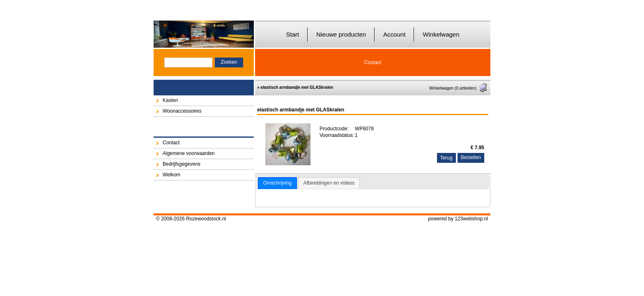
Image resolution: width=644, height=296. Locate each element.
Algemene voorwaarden (189, 153)
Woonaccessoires (182, 111)
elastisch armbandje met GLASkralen (297, 87)
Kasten (170, 100)
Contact (373, 62)
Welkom (171, 175)
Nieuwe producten (341, 34)
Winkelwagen (441, 34)
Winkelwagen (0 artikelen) (459, 88)
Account (394, 34)
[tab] (277, 183)
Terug (446, 158)
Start (292, 34)
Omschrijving (277, 183)
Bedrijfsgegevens (182, 164)
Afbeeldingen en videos (329, 183)
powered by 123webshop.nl (458, 219)
